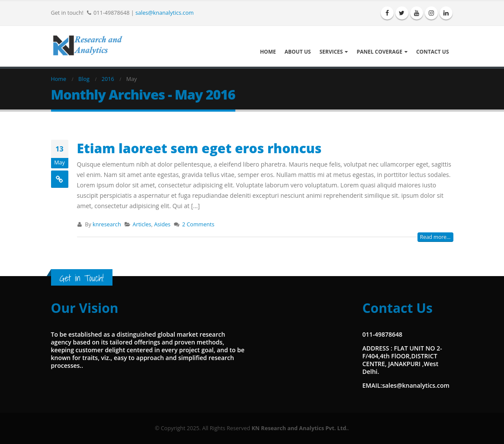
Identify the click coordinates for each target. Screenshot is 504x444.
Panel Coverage (379, 52)
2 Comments (198, 224)
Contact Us (433, 52)
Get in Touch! (82, 278)
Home (268, 52)
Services (331, 52)
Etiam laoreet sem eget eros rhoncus (199, 148)
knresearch (107, 224)
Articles (142, 224)
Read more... (435, 237)
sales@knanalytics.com (165, 13)
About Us (298, 52)
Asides (162, 224)
